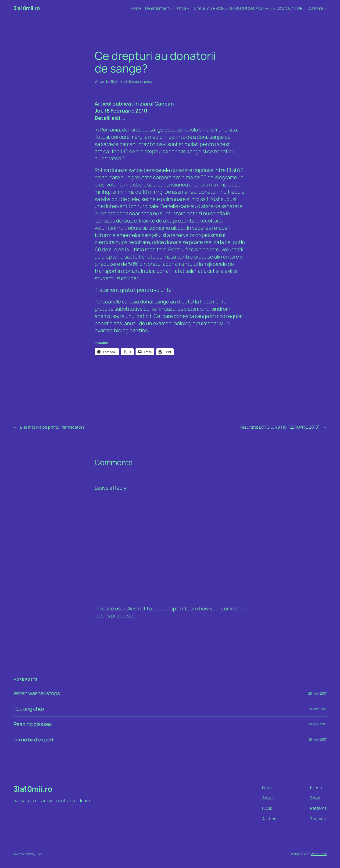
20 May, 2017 (317, 693)
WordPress (319, 854)
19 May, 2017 (318, 739)
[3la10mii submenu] (325, 8)
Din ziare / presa (141, 81)
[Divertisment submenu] (171, 8)
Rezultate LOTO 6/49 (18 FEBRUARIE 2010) (280, 427)
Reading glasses (33, 724)
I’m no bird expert (34, 740)
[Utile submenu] (188, 8)
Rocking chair (29, 709)
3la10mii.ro (27, 8)
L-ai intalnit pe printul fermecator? (52, 427)
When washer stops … (39, 693)
